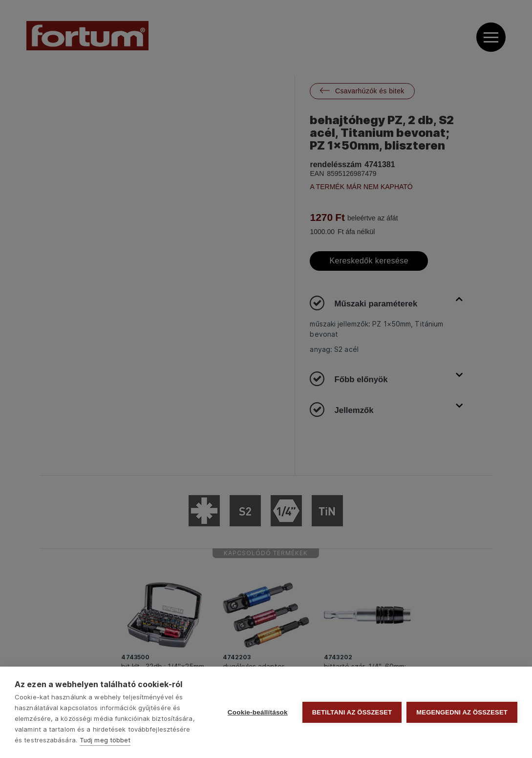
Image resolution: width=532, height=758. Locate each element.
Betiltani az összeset (352, 712)
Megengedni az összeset (462, 712)
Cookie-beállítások (258, 712)
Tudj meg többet (105, 740)
